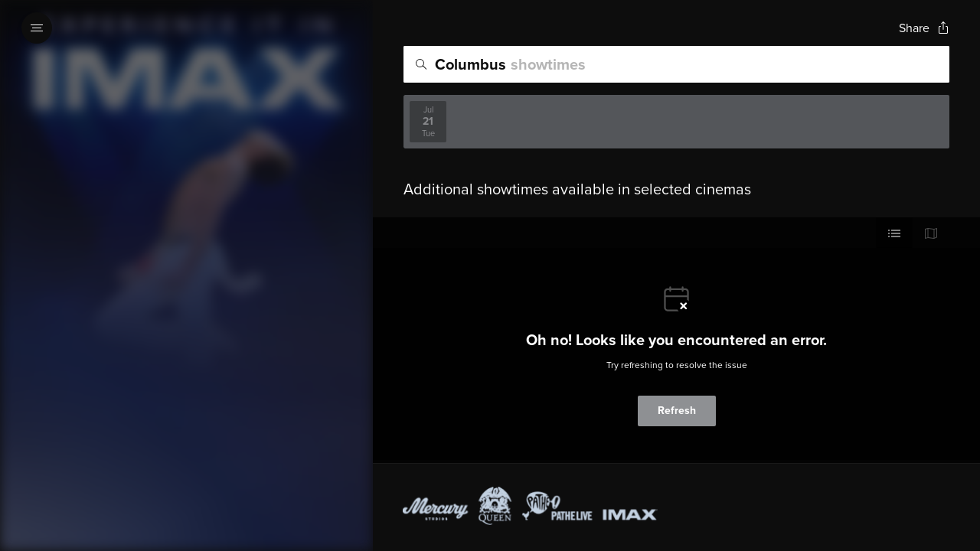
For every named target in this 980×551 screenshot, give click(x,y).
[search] (676, 64)
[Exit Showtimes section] (373, 27)
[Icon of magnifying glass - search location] (421, 64)
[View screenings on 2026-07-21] (428, 122)
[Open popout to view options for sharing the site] (924, 28)
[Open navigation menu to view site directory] (37, 28)
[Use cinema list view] (894, 233)
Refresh (677, 411)
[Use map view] (931, 233)
